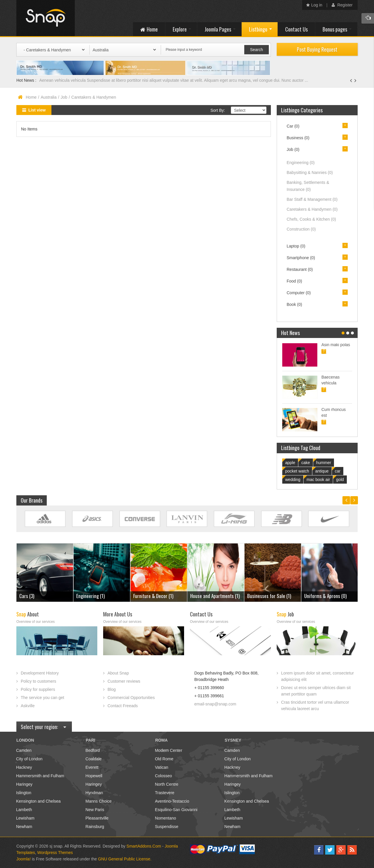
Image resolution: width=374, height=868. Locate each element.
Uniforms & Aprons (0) (325, 596)
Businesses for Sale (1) (269, 596)
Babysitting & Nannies (310, 172)
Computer (299, 293)
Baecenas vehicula (330, 380)
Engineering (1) (90, 596)
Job (64, 97)
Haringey (24, 784)
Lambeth (24, 810)
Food (294, 281)
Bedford (93, 750)
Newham (24, 827)
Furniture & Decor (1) (153, 596)
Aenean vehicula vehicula (63, 80)
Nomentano (165, 818)
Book (294, 304)
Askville (28, 706)
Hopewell (94, 776)
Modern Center (168, 750)
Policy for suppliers (38, 689)
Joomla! (24, 859)
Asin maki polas (336, 345)
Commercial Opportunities (131, 698)
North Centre (167, 784)
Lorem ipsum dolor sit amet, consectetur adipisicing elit (317, 676)
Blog (112, 689)
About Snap (118, 673)
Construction (301, 229)
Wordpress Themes (55, 853)
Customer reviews (124, 681)
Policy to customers (38, 681)
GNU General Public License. (125, 859)
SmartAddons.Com (144, 846)
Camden (24, 750)
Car (293, 126)
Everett (92, 767)
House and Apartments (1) (215, 596)
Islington (24, 793)
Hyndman (94, 793)
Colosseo (163, 776)
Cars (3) (27, 596)
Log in (314, 5)
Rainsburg (95, 827)
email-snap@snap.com (215, 704)
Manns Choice (99, 801)
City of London (29, 759)
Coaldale (94, 759)
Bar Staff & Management (312, 199)
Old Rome (164, 759)
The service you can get (43, 698)
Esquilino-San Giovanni (176, 810)
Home (31, 97)
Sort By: (218, 110)
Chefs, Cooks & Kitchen (311, 219)
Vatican (162, 767)
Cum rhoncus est (334, 412)
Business (298, 138)
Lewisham (25, 818)
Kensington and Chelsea (38, 801)
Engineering (301, 163)
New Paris (95, 810)
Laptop (296, 246)
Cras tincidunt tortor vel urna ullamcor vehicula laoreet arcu (315, 705)
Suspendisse (167, 827)
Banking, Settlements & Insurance (308, 186)
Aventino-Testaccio (172, 801)
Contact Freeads (123, 706)
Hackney (24, 767)
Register (342, 5)
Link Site (45, 519)
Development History (40, 673)
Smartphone (301, 258)
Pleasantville (97, 818)
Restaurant (300, 269)
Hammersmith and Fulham (40, 776)
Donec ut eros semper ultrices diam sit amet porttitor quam (316, 691)
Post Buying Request (317, 49)
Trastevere (165, 793)
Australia (49, 97)
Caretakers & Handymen (312, 209)
